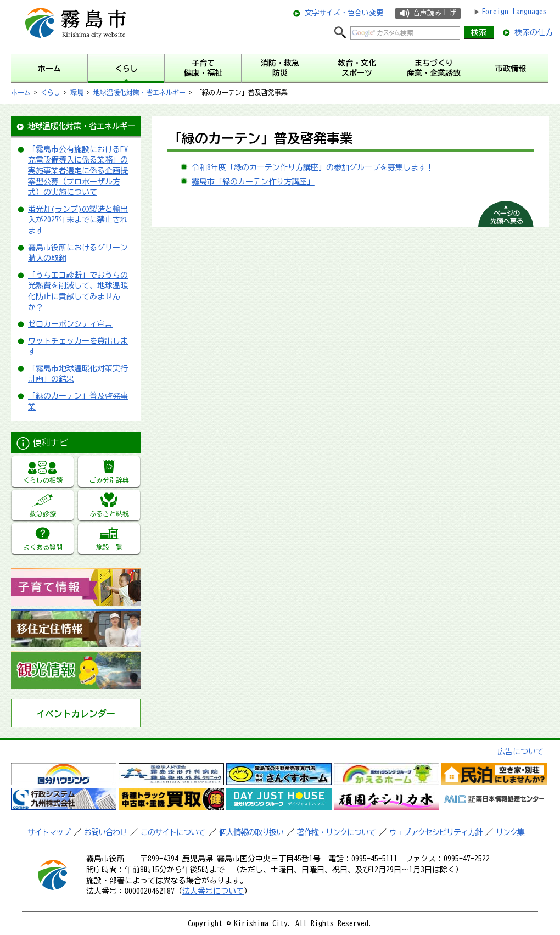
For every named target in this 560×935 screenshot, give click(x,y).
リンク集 (510, 832)
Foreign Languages (514, 12)
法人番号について (213, 891)
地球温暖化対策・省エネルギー (139, 92)
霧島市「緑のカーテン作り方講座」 (253, 182)
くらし (51, 92)
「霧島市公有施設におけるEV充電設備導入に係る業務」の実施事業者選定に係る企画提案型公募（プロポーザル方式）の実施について (78, 171)
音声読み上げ (434, 13)
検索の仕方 (534, 32)
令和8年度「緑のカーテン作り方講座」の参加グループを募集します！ (313, 167)
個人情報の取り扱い (251, 832)
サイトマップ (49, 832)
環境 (77, 92)
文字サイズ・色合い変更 (344, 13)
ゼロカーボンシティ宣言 (70, 324)
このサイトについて (173, 832)
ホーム (21, 92)
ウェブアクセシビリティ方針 (436, 832)
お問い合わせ (105, 832)
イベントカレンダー (76, 714)
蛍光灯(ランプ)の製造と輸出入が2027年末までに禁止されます (78, 220)
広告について (520, 752)
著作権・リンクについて (336, 832)
